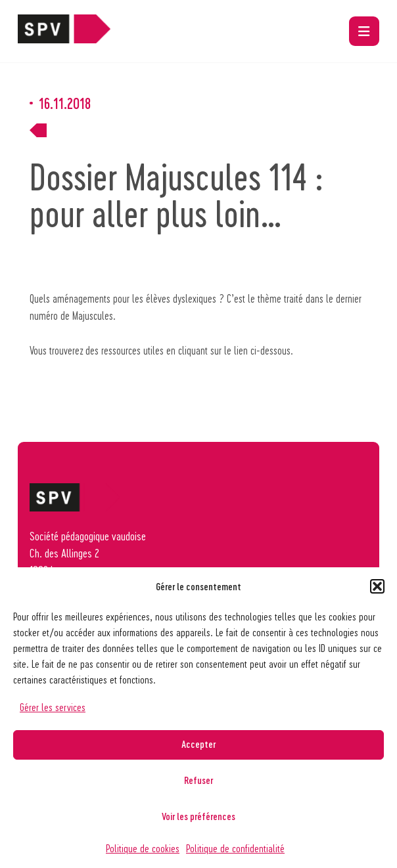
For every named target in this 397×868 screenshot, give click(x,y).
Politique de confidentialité (235, 848)
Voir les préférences (198, 816)
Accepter (198, 744)
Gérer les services (53, 707)
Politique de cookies (143, 848)
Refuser (198, 780)
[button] (377, 586)
